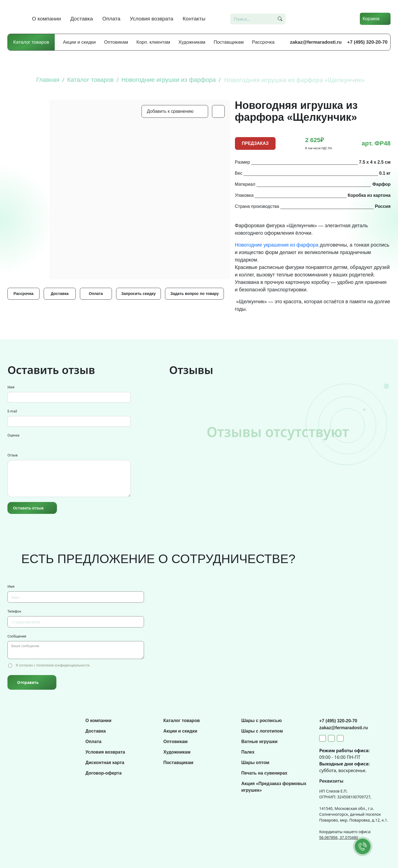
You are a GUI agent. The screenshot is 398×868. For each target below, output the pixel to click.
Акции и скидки (79, 42)
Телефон (14, 611)
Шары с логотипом (262, 731)
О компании (47, 19)
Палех (248, 752)
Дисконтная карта (105, 763)
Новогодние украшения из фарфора (277, 245)
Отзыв (12, 455)
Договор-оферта (104, 773)
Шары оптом (255, 763)
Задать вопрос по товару (194, 294)
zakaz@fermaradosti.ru (316, 42)
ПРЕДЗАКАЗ (255, 143)
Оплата (111, 19)
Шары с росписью (261, 721)
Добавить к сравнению (170, 111)
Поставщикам (229, 42)
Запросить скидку (139, 294)
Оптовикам (116, 42)
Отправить (28, 682)
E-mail (12, 411)
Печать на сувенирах (264, 773)
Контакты (194, 19)
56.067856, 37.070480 (339, 838)
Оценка (13, 435)
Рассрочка (263, 42)
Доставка (82, 19)
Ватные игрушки (259, 742)
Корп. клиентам (153, 42)
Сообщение (17, 636)
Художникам (192, 42)
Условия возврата (152, 19)
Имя (11, 387)
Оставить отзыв (28, 508)
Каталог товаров (31, 42)
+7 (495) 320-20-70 (367, 42)
